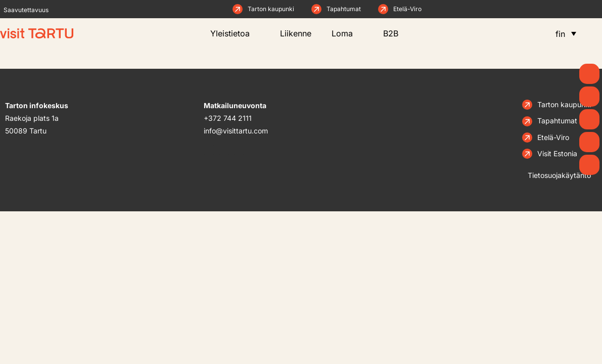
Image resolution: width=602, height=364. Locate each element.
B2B (398, 33)
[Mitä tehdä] (589, 119)
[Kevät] (589, 74)
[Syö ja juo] (589, 142)
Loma (347, 33)
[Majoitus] (589, 165)
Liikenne (296, 33)
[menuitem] (566, 33)
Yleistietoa (235, 33)
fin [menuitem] (560, 34)
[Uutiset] (589, 97)
